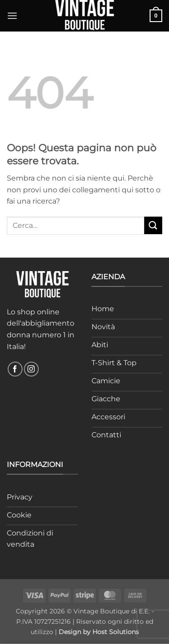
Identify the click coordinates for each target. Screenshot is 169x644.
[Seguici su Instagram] (31, 369)
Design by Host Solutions (99, 632)
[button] (12, 16)
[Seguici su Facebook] (15, 369)
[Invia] (153, 225)
